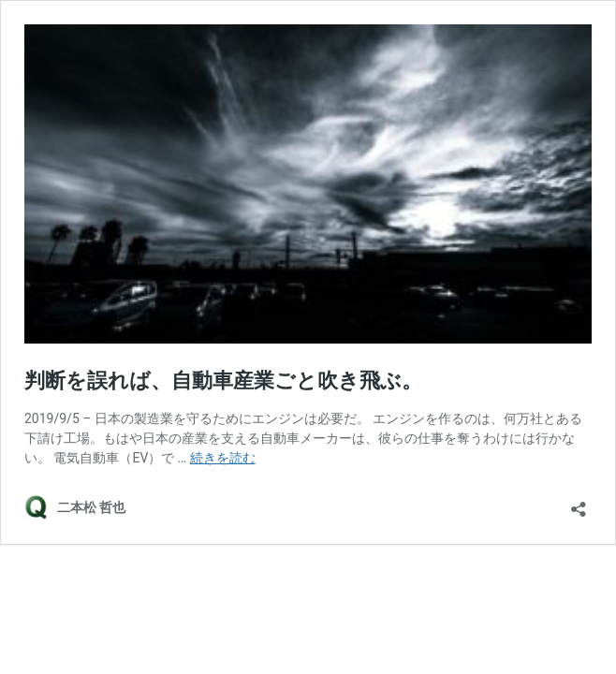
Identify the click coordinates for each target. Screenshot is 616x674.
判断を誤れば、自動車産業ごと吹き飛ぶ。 (223, 381)
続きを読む (223, 458)
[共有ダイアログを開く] (579, 503)
